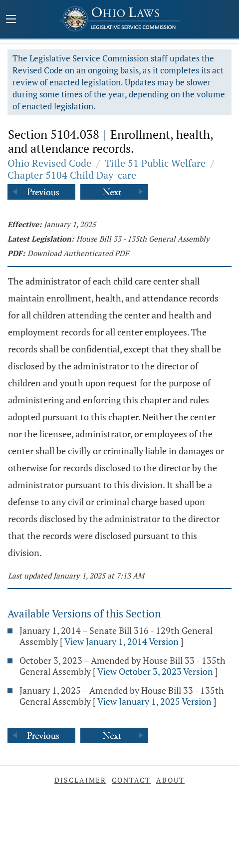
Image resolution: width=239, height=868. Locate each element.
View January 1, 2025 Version (154, 701)
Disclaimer (80, 780)
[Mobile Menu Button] (11, 20)
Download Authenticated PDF (78, 253)
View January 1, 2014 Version (121, 641)
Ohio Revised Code (49, 163)
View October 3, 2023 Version (155, 671)
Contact (131, 780)
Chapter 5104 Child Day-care (72, 175)
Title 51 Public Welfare (155, 163)
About (170, 780)
